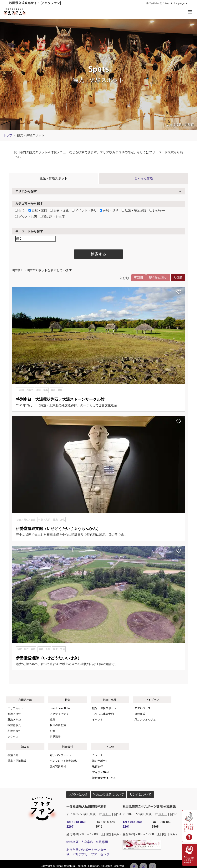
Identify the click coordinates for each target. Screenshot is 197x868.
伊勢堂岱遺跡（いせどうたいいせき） (49, 658)
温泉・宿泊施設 (134, 211)
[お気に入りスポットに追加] (179, 292)
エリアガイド (16, 708)
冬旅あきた (14, 731)
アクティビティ (59, 714)
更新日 (139, 278)
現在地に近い (158, 278)
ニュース (98, 755)
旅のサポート (100, 761)
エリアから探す (26, 191)
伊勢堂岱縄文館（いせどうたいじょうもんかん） (58, 529)
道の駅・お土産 (52, 217)
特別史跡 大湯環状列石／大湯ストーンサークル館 (60, 399)
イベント (98, 720)
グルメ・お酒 (26, 217)
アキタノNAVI (101, 772)
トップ (8, 135)
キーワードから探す (29, 231)
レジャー (157, 211)
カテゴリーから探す (29, 204)
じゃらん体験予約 (103, 714)
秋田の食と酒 (58, 725)
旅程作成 (140, 714)
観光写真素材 (58, 767)
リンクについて (140, 794)
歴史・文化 (60, 211)
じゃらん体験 (144, 178)
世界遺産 (55, 737)
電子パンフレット (61, 755)
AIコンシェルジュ (145, 720)
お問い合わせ (78, 794)
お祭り (54, 731)
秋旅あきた (14, 725)
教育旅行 (98, 767)
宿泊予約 (13, 755)
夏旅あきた (14, 720)
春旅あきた (14, 714)
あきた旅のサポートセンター (86, 850)
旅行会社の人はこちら (159, 3)
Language (181, 3)
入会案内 (87, 842)
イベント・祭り (84, 211)
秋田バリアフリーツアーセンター (89, 854)
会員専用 (102, 842)
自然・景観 (38, 211)
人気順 (178, 278)
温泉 (53, 720)
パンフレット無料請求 (63, 761)
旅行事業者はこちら (104, 778)
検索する (98, 254)
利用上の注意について (109, 794)
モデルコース (143, 708)
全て (20, 211)
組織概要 (73, 842)
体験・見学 (109, 211)
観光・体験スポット (53, 178)
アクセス (13, 737)
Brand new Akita (60, 708)
